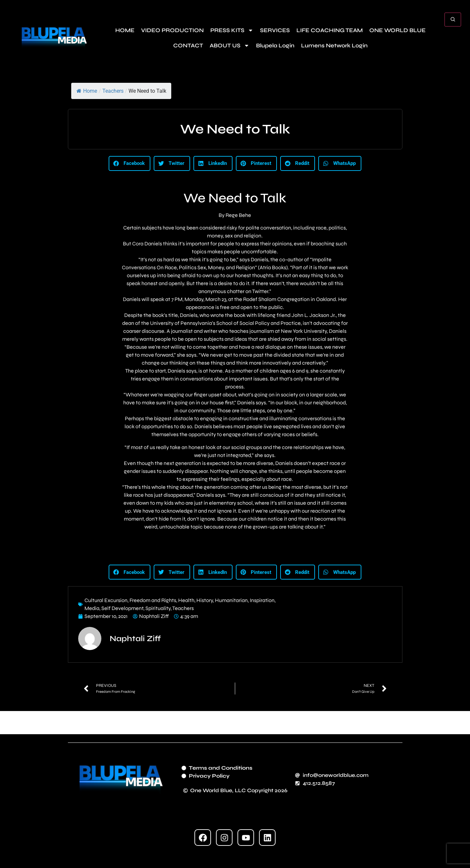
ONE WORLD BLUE (397, 30)
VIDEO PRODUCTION (172, 30)
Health (186, 600)
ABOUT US (230, 46)
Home (87, 91)
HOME (125, 30)
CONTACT (188, 46)
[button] (130, 163)
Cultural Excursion (106, 600)
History (205, 600)
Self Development (122, 608)
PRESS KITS (232, 30)
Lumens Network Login (334, 46)
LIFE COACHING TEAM (330, 30)
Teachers (113, 91)
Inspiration (262, 600)
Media (92, 608)
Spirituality (158, 608)
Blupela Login (275, 46)
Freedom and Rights (153, 600)
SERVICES (275, 30)
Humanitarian (231, 600)
